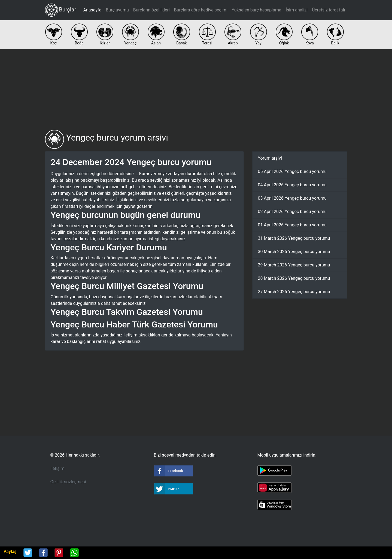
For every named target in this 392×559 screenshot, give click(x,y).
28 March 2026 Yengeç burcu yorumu (294, 278)
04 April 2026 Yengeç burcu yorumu (292, 185)
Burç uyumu (117, 10)
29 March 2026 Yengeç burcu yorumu (294, 265)
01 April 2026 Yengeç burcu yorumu (292, 225)
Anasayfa (92, 10)
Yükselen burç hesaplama (257, 10)
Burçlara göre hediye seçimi (201, 10)
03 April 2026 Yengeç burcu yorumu (292, 198)
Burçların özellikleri (151, 10)
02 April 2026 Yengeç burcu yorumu (292, 212)
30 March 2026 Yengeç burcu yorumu (294, 252)
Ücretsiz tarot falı (328, 10)
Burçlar (61, 10)
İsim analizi (297, 10)
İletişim (57, 468)
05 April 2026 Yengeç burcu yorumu (292, 171)
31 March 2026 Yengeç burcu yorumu (294, 238)
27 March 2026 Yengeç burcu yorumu (294, 292)
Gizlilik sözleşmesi (68, 482)
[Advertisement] (196, 89)
